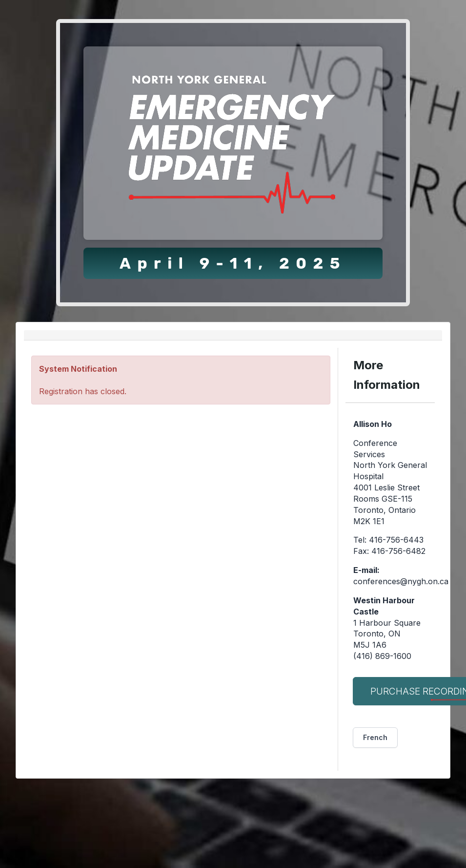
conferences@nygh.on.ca (401, 581)
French (375, 737)
